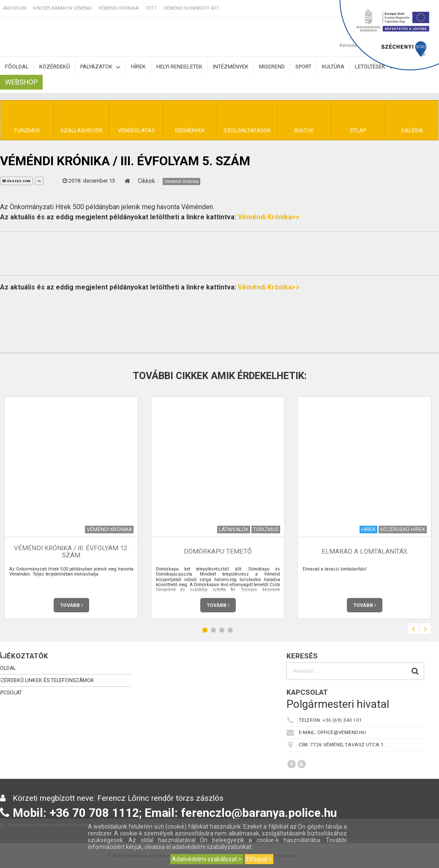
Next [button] (425, 629)
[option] (218, 508)
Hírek (138, 67)
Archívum (15, 8)
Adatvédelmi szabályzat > (207, 859)
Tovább (71, 605)
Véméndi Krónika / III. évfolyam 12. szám (71, 552)
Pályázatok (100, 67)
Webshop (21, 82)
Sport (303, 67)
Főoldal (17, 67)
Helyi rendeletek (179, 67)
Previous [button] (413, 629)
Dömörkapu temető (218, 551)
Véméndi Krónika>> (269, 217)
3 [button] (222, 630)
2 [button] (213, 630)
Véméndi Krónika (119, 8)
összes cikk (16, 181)
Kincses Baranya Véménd (62, 8)
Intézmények (231, 67)
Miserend (272, 67)
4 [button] (230, 630)
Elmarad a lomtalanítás (364, 551)
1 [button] (205, 630)
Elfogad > (259, 859)
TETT (151, 8)
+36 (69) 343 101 (342, 720)
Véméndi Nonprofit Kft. (192, 8)
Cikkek (146, 181)
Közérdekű (55, 67)
